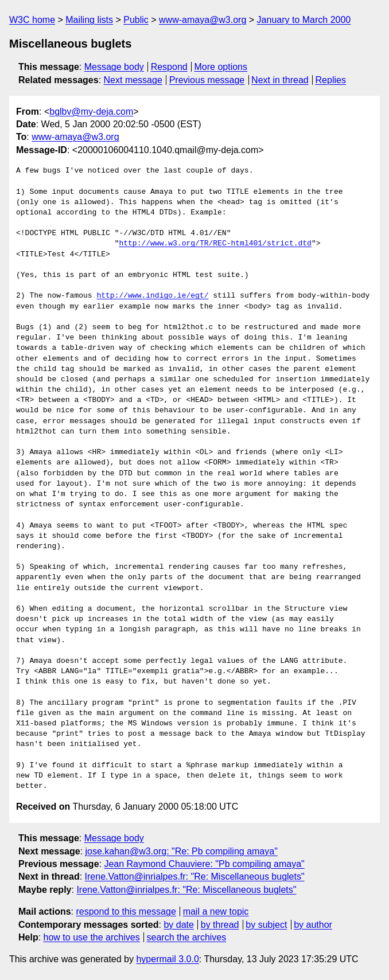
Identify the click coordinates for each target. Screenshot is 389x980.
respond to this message (126, 911)
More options (221, 67)
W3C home (32, 20)
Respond (169, 67)
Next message (133, 80)
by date (178, 925)
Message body (114, 67)
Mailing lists (89, 20)
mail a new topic (216, 911)
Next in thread (280, 80)
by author (313, 925)
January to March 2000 (304, 20)
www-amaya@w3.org (203, 20)
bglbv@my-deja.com (91, 112)
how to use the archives (92, 937)
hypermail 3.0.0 (167, 959)
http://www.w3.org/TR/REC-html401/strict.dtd (215, 244)
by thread (220, 925)
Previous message (207, 80)
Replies (331, 80)
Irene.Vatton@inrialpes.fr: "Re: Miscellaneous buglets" (195, 876)
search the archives (187, 937)
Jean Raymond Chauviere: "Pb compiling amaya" (204, 864)
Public (136, 20)
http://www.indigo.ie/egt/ (152, 296)
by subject (266, 925)
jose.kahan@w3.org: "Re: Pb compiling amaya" (182, 851)
